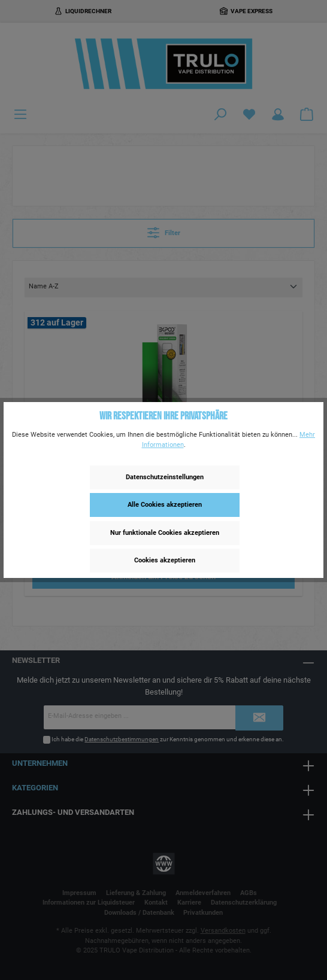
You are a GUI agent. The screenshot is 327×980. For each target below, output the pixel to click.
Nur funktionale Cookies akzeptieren (165, 533)
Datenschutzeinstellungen (165, 477)
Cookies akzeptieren (165, 560)
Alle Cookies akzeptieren (165, 505)
